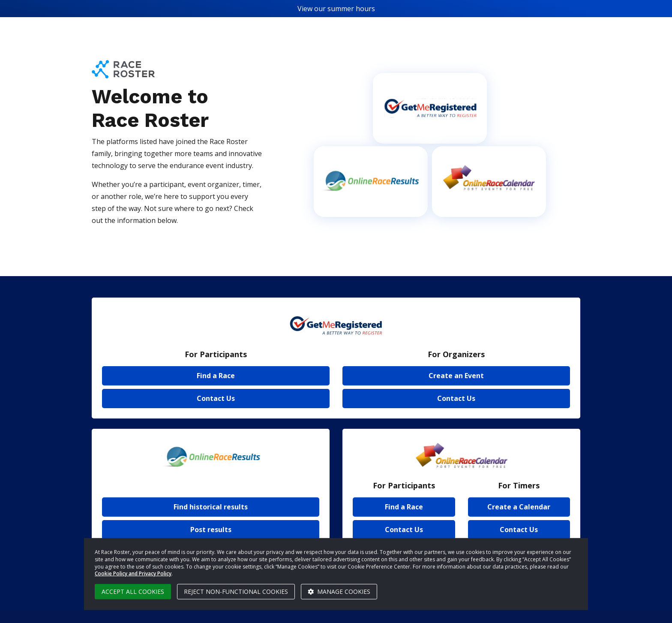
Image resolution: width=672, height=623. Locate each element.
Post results (211, 530)
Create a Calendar (519, 507)
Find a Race (216, 376)
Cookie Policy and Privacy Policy (133, 573)
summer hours (351, 9)
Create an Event (456, 376)
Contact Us (216, 398)
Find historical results (211, 507)
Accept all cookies (133, 591)
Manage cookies (339, 591)
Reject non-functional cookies (236, 591)
